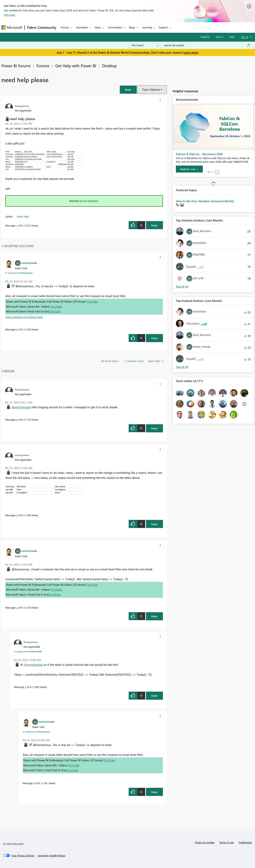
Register (205, 37)
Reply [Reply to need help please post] (154, 225)
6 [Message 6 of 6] (17, 420)
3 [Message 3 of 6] (26, 687)
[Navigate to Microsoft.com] (12, 27)
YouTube (92, 301)
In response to (19, 273)
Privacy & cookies (205, 842)
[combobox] (207, 45)
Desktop (109, 66)
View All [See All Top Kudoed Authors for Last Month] (182, 367)
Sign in (220, 37)
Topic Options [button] (151, 89)
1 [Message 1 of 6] (17, 225)
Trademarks (245, 842)
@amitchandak (21, 407)
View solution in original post (24, 317)
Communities (115, 27)
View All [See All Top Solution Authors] (182, 287)
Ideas (98, 27)
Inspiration (82, 27)
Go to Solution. (89, 201)
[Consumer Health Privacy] (51, 855)
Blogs (132, 27)
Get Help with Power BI (76, 66)
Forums (65, 27)
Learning (147, 27)
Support (163, 27)
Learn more (191, 52)
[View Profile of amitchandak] (29, 263)
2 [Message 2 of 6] (17, 607)
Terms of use (226, 842)
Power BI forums (16, 66)
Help (232, 37)
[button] (128, 90)
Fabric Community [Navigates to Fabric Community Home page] (42, 27)
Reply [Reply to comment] (154, 338)
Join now (9, 15)
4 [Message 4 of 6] (17, 329)
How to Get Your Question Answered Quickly (205, 201)
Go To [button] (245, 37)
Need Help (23, 216)
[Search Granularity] (145, 45)
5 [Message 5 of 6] (17, 515)
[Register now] (189, 169)
